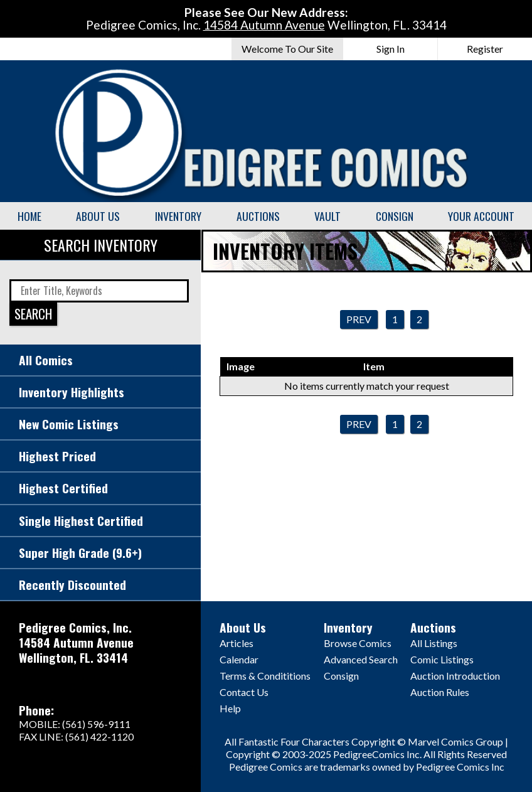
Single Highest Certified (81, 521)
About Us (98, 216)
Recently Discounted (72, 585)
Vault (327, 216)
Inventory (178, 216)
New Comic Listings (69, 424)
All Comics (46, 360)
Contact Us (244, 692)
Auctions (258, 216)
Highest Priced (57, 456)
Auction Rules (440, 692)
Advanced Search (361, 659)
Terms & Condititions (265, 676)
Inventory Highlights (72, 392)
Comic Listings (442, 659)
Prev (359, 319)
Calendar (239, 659)
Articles (237, 643)
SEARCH (33, 313)
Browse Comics (358, 643)
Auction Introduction (455, 676)
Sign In (391, 49)
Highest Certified (63, 488)
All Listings (434, 643)
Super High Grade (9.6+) (80, 553)
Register (485, 49)
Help (230, 708)
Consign (395, 216)
